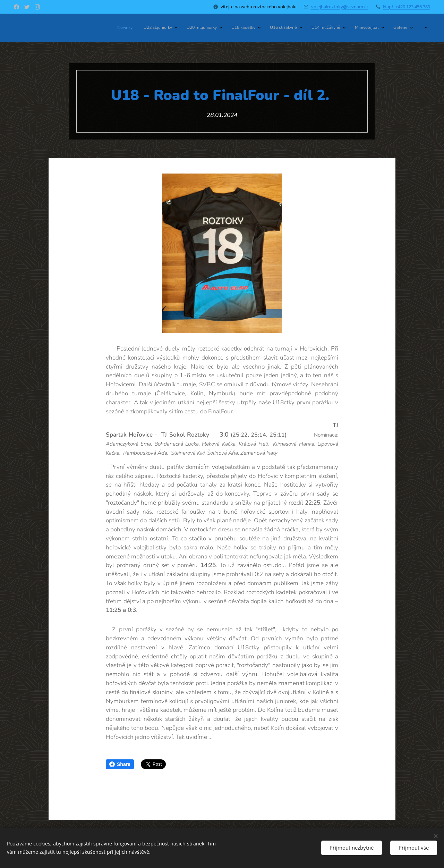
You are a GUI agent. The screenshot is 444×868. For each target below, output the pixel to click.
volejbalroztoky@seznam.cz (340, 7)
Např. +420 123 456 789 (407, 7)
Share (120, 764)
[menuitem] (308, 28)
